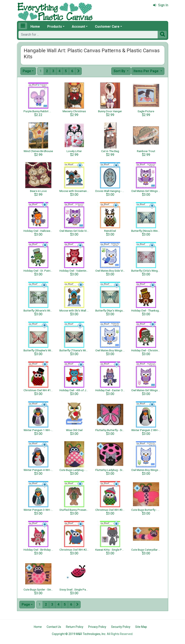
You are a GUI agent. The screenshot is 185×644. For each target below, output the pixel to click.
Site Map (141, 627)
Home (35, 27)
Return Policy (75, 627)
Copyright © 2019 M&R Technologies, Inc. (79, 634)
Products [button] (55, 27)
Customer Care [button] (107, 27)
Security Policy (121, 627)
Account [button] (78, 27)
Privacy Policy (97, 627)
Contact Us (54, 627)
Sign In (161, 5)
